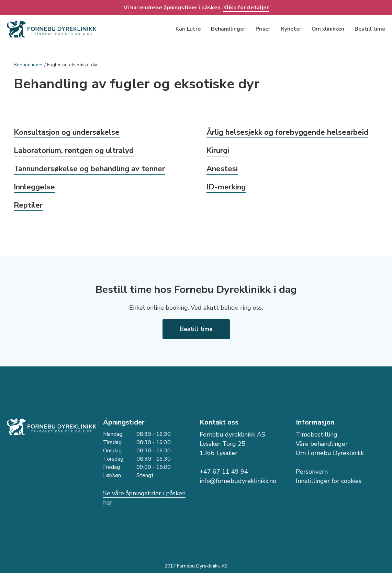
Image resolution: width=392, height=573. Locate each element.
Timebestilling (317, 434)
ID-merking (226, 187)
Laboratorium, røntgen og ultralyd (74, 151)
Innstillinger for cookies (329, 481)
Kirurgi (218, 151)
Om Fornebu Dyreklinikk (330, 453)
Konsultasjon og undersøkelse (67, 132)
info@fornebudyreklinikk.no (238, 481)
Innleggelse (34, 187)
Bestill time (370, 29)
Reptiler (28, 205)
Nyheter (291, 29)
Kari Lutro (188, 29)
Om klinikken (328, 29)
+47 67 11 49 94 (224, 472)
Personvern (312, 472)
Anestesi (222, 169)
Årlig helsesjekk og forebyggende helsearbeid (287, 132)
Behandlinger (228, 29)
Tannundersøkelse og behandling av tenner (89, 169)
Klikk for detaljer (246, 8)
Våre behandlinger (322, 444)
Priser (263, 29)
